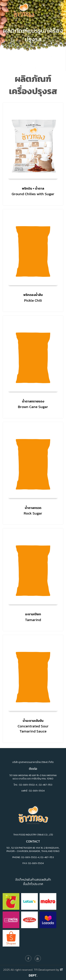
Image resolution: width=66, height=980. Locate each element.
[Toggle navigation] (61, 4)
